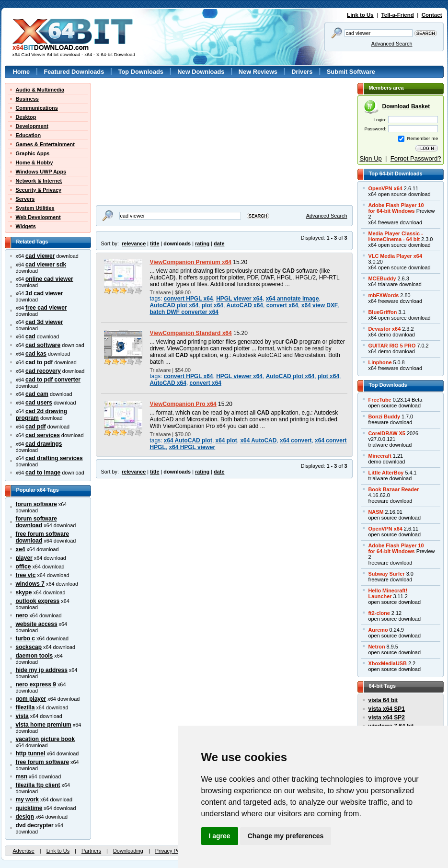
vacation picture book (46, 739)
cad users (39, 403)
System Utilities (35, 208)
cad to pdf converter (53, 380)
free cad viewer (46, 308)
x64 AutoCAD (258, 440)
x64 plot (226, 440)
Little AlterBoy (386, 473)
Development (32, 126)
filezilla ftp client (38, 785)
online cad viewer (49, 279)
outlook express (38, 601)
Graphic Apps (33, 153)
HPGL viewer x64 (239, 299)
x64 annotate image (293, 299)
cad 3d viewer (44, 322)
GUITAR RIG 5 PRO (392, 346)
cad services (43, 435)
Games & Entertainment (45, 144)
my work (28, 799)
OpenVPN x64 (385, 188)
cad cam (37, 394)
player (24, 558)
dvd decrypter (35, 825)
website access (37, 624)
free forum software (43, 762)
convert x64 (282, 305)
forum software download (36, 522)
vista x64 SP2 (387, 718)
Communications (37, 108)
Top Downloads (141, 72)
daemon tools (34, 656)
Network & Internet (39, 181)
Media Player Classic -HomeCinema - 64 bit (396, 236)
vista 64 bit (383, 700)
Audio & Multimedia (40, 90)
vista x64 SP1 (387, 709)
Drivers (302, 72)
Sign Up (370, 158)
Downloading (128, 851)
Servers (25, 199)
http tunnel (31, 753)
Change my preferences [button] (286, 836)
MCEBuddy (382, 278)
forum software (36, 504)
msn (22, 776)
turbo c (26, 638)
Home (22, 72)
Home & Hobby (34, 162)
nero (22, 615)
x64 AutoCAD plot (188, 440)
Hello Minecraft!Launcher (388, 593)
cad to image (43, 473)
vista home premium (44, 725)
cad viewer (40, 256)
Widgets (26, 226)
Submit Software (351, 72)
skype (24, 592)
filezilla (25, 707)
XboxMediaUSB (388, 663)
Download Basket (406, 106)
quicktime (29, 808)
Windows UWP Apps (41, 172)
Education (29, 135)
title (155, 243)
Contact (432, 15)
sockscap (29, 647)
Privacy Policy (172, 851)
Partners (91, 851)
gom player (31, 699)
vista (22, 716)
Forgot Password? (416, 158)
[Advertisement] (156, 143)
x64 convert (296, 440)
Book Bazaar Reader (394, 489)
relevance (134, 243)
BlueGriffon (383, 312)
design (25, 817)
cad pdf (36, 427)
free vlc (26, 575)
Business (27, 99)
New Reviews (258, 72)
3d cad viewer (44, 293)
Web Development (38, 217)
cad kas (36, 354)
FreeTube (380, 400)
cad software (43, 345)
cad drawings (44, 444)
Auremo (378, 630)
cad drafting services (54, 458)
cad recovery (43, 371)
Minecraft (380, 456)
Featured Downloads (74, 72)
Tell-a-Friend (398, 15)
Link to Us (360, 15)
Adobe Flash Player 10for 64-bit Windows (396, 208)
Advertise (24, 851)
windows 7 (30, 584)
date (219, 243)
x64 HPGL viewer (192, 447)
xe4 (21, 549)
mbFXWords (384, 295)
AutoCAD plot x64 (174, 305)
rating (202, 243)
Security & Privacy (39, 190)
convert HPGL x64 (189, 299)
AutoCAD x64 (245, 305)
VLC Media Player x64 (395, 256)
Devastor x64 (385, 329)
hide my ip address (42, 670)
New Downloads (201, 72)
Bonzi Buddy (384, 417)
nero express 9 (36, 684)
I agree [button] (220, 836)
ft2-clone (379, 613)
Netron (377, 647)
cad (30, 336)
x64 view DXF (320, 305)
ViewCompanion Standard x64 (191, 333)
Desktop (26, 117)
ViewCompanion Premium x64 (191, 262)
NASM (376, 512)
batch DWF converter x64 (184, 312)
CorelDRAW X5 (387, 433)
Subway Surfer (387, 574)
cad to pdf (39, 362)
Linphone (380, 362)
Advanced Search (392, 44)
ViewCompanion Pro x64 (183, 404)
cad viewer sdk (46, 265)
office (23, 567)
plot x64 (213, 305)
